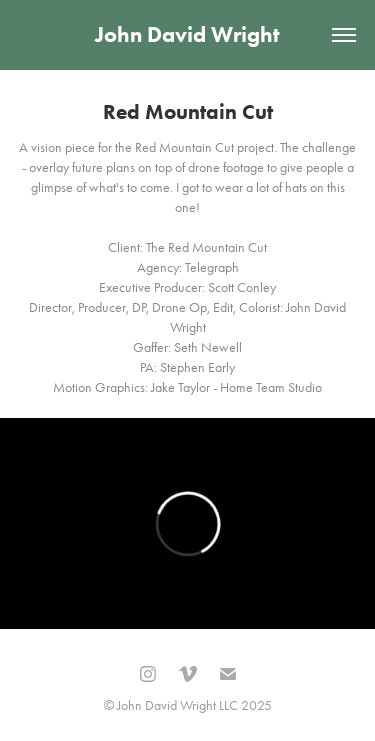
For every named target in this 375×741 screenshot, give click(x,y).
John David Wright (187, 34)
